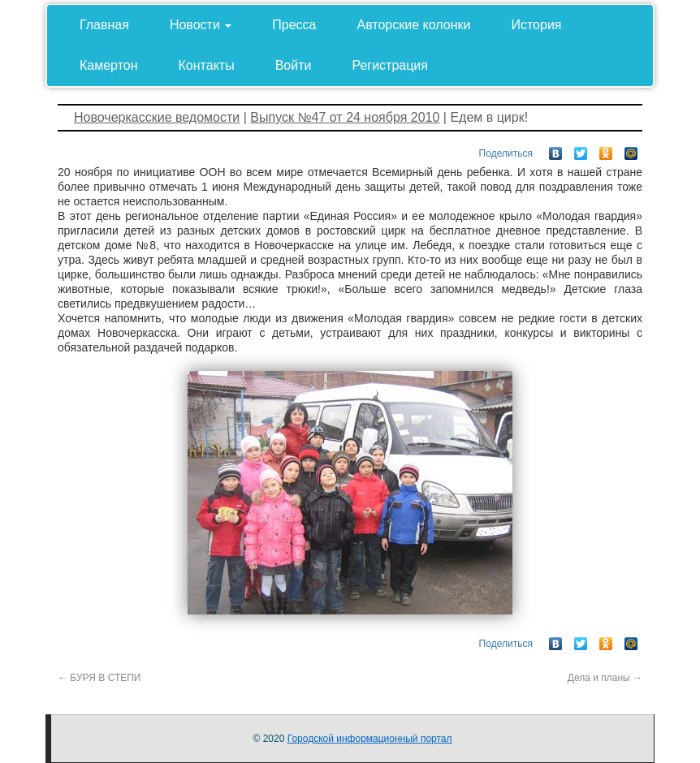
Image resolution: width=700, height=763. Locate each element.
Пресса (294, 25)
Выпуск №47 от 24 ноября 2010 (345, 117)
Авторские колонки (414, 25)
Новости (201, 25)
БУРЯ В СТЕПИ (99, 678)
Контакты (207, 65)
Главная (104, 25)
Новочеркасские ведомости (157, 117)
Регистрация (390, 65)
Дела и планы (605, 678)
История (536, 25)
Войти (294, 65)
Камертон (109, 65)
